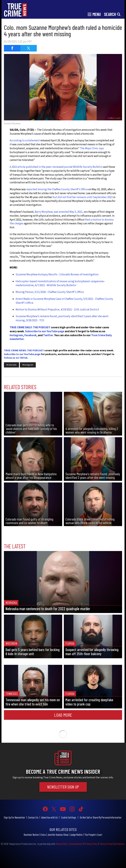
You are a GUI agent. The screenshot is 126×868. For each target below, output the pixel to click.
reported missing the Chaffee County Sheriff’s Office (57, 189)
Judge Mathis (76, 835)
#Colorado (11, 365)
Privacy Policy (91, 844)
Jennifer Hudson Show (58, 835)
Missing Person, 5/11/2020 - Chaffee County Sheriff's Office (50, 292)
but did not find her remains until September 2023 (83, 197)
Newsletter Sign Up (63, 787)
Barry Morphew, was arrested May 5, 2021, (59, 212)
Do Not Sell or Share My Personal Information (101, 817)
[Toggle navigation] (94, 14)
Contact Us (33, 817)
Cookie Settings (69, 817)
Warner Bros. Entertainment (69, 844)
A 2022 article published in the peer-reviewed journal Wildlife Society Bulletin (56, 167)
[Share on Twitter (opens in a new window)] (29, 48)
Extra (43, 835)
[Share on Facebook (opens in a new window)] (12, 48)
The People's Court (93, 835)
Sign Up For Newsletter (14, 817)
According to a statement (25, 141)
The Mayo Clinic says (92, 148)
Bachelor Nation (31, 835)
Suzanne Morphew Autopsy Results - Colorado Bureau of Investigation (57, 275)
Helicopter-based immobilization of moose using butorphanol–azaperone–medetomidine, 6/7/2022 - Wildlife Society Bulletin (60, 283)
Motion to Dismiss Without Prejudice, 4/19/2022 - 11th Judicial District (57, 310)
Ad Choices (119, 844)
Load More (63, 715)
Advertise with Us (49, 817)
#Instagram (28, 365)
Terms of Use (106, 844)
